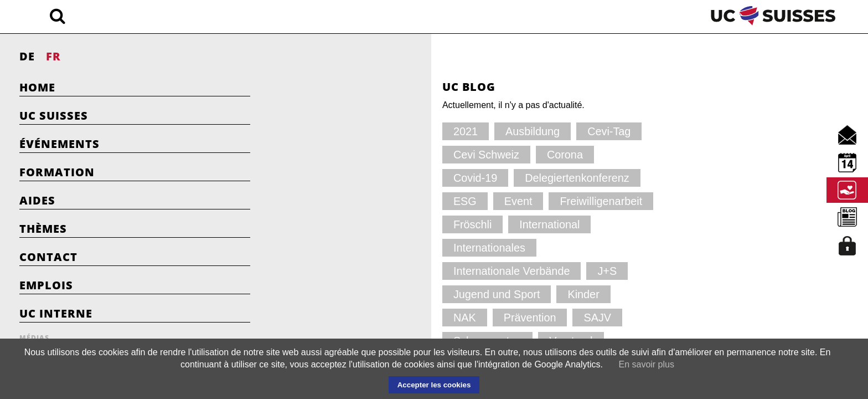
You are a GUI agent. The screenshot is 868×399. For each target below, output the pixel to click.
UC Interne (56, 313)
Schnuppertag (389, 247)
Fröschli (471, 178)
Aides (37, 200)
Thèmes (43, 229)
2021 (321, 131)
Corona (325, 154)
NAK (471, 224)
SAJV (322, 247)
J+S (526, 201)
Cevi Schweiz (519, 131)
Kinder (422, 224)
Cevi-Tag (448, 131)
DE (27, 56)
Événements (60, 144)
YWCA (324, 271)
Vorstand (461, 247)
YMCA (519, 247)
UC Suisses (54, 116)
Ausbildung (381, 131)
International (539, 178)
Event (322, 178)
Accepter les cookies (434, 385)
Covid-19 (386, 154)
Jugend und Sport (346, 224)
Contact (48, 257)
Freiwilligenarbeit (395, 178)
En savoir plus (646, 364)
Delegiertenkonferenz (473, 154)
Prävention (529, 224)
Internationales (340, 201)
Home (37, 87)
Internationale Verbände (444, 201)
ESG (552, 154)
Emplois (46, 285)
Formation (57, 172)
